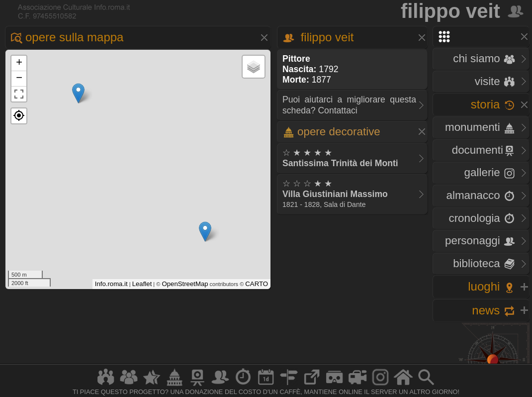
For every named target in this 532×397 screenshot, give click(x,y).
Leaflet (142, 284)
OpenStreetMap (185, 284)
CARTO (257, 284)
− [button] (19, 79)
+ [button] (19, 63)
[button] (19, 116)
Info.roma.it (111, 284)
